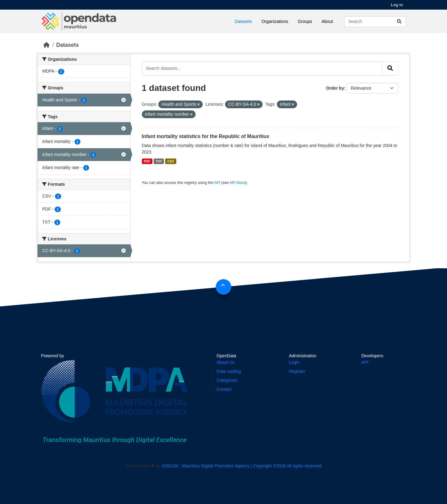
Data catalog (229, 371)
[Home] (47, 45)
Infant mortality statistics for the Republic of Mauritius (206, 136)
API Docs (237, 183)
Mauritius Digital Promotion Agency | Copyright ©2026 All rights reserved (252, 466)
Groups (305, 21)
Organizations (275, 21)
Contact (224, 389)
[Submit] (399, 22)
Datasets (243, 21)
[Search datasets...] (375, 22)
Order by (335, 88)
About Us (225, 362)
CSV (171, 161)
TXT (159, 161)
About (327, 21)
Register (297, 371)
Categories (227, 380)
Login (294, 362)
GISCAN (170, 466)
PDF (147, 161)
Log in (397, 5)
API (217, 183)
